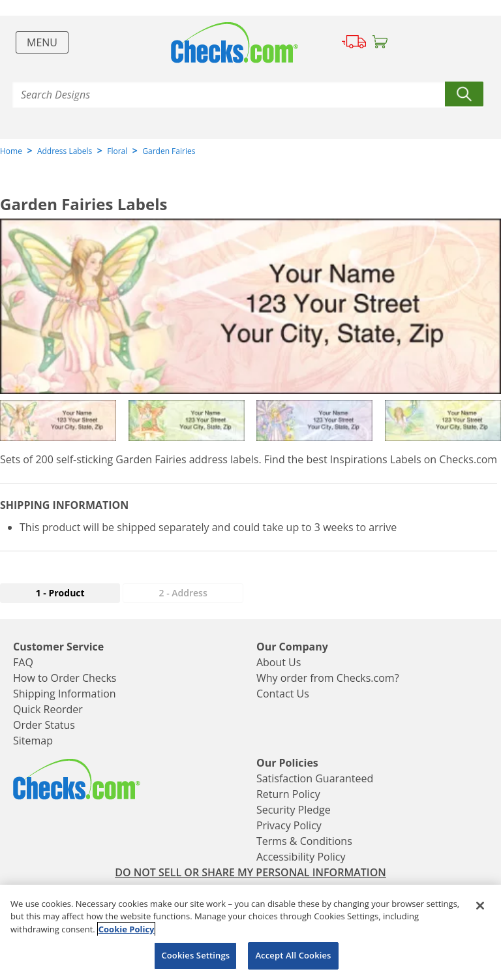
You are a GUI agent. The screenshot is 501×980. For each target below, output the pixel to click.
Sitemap (33, 741)
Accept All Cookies (293, 955)
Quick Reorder (48, 709)
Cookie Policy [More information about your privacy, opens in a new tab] (127, 929)
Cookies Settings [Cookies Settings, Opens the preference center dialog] (195, 955)
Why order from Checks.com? (328, 678)
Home (11, 151)
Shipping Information (65, 694)
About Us (279, 662)
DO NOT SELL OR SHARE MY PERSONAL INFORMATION (250, 872)
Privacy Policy (289, 825)
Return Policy (288, 794)
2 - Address (183, 593)
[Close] (480, 906)
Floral (117, 151)
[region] (250, 932)
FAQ (23, 662)
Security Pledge (294, 810)
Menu (42, 42)
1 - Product (60, 593)
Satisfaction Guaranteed (315, 778)
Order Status (44, 725)
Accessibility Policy (301, 857)
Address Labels (65, 151)
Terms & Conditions (304, 841)
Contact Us (283, 694)
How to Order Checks (65, 678)
